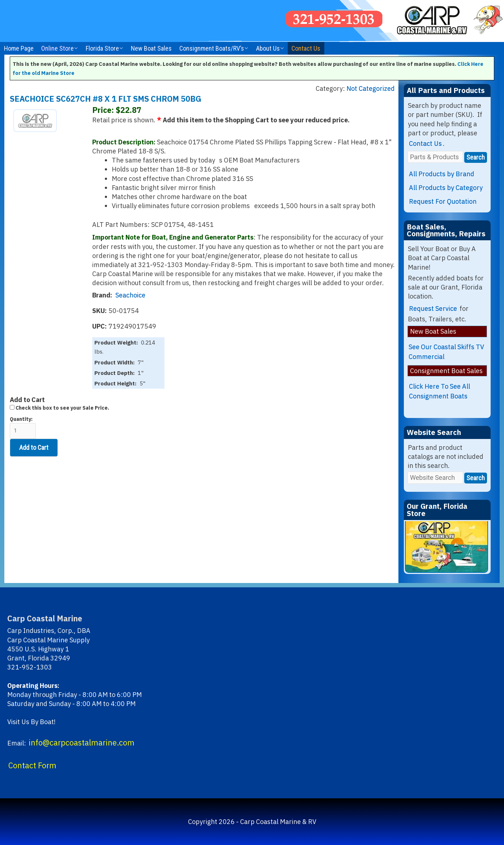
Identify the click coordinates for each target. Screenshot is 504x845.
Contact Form (32, 765)
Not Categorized (371, 88)
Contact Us (306, 48)
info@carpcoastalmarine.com (82, 743)
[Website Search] (435, 478)
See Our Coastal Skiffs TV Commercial (446, 352)
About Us (268, 48)
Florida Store (102, 48)
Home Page (19, 48)
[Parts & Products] (435, 157)
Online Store (57, 48)
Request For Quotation (443, 201)
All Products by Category (446, 188)
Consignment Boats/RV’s (212, 48)
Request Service (433, 309)
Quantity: (23, 427)
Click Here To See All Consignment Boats (439, 391)
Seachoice (130, 295)
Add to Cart (34, 447)
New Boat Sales (151, 48)
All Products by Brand (442, 174)
